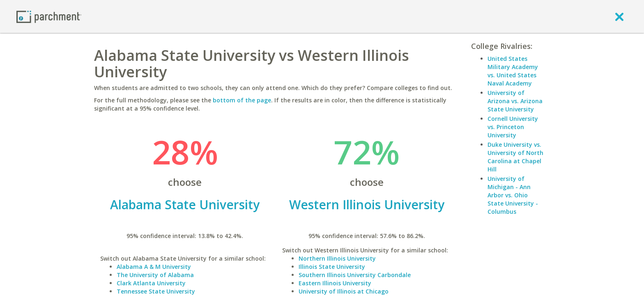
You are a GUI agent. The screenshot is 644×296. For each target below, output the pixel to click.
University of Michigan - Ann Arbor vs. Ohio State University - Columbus (513, 195)
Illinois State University (332, 267)
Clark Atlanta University (151, 283)
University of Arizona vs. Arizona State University (515, 101)
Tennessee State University (156, 291)
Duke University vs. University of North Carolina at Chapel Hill (515, 157)
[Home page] (49, 16)
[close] (619, 16)
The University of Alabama (155, 275)
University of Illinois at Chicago (344, 291)
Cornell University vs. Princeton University (513, 127)
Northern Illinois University (337, 258)
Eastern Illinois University (335, 283)
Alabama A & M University (154, 267)
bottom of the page (242, 100)
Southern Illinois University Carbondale (355, 275)
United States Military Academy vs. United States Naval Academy (513, 71)
